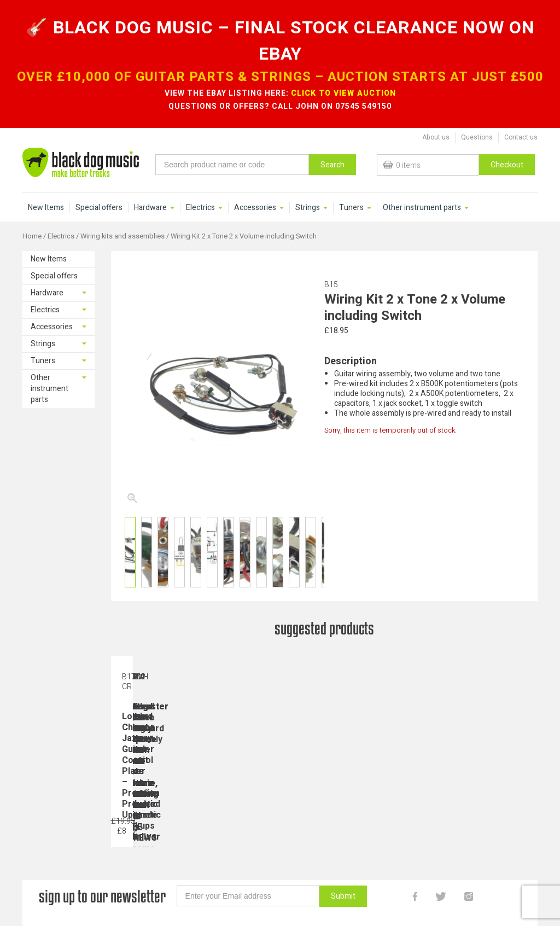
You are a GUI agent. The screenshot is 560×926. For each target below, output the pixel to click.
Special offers (99, 208)
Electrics (200, 208)
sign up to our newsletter (102, 896)
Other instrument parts (422, 208)
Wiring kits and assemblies (122, 236)
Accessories (255, 208)
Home (32, 236)
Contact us (521, 137)
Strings (308, 208)
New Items (46, 208)
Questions (477, 137)
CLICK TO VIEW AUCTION (343, 93)
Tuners (351, 208)
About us (436, 137)
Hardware (150, 208)
